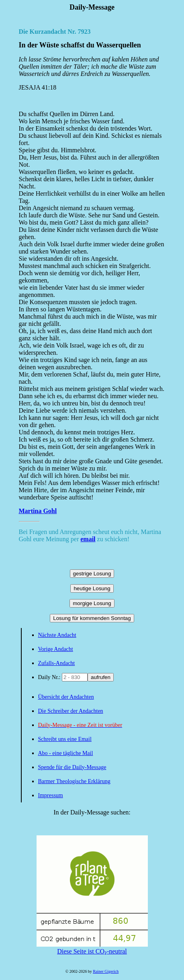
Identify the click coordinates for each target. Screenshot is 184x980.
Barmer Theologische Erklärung (74, 781)
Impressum (51, 795)
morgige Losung (92, 603)
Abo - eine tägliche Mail (66, 753)
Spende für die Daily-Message (72, 767)
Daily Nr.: (50, 677)
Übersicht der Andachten (66, 697)
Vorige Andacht (56, 649)
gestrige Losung (92, 574)
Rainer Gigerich (106, 971)
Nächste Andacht (57, 635)
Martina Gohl (38, 511)
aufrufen (101, 677)
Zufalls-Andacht (57, 663)
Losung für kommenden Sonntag (92, 618)
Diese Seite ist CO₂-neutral (92, 948)
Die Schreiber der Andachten (71, 711)
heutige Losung (92, 588)
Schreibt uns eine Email (65, 739)
